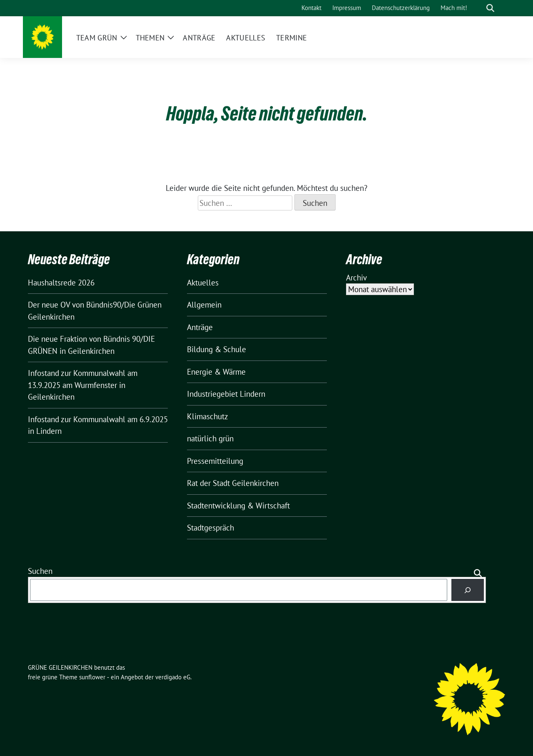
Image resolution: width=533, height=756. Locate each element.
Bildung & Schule (217, 349)
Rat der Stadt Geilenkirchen (233, 483)
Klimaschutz (208, 416)
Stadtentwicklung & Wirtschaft (238, 506)
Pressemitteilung (215, 461)
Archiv (356, 278)
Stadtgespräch (210, 528)
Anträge (200, 327)
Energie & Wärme (216, 372)
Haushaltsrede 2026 (61, 283)
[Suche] (478, 8)
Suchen (40, 571)
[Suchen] (468, 590)
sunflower (92, 677)
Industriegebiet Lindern (226, 394)
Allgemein (204, 305)
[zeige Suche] (490, 8)
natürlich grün (210, 438)
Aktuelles (203, 283)
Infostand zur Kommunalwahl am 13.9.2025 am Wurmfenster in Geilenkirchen (83, 385)
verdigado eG (173, 677)
